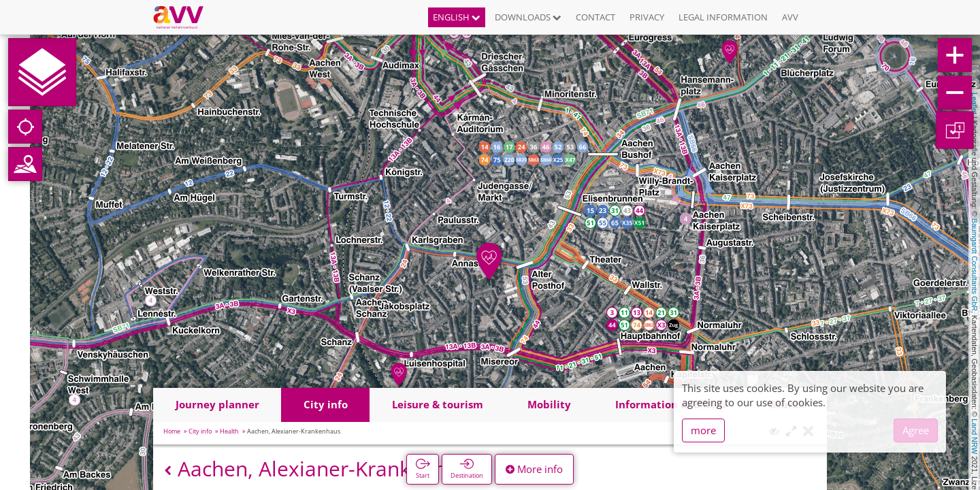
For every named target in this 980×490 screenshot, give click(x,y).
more (703, 430)
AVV (790, 17)
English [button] (457, 17)
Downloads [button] (528, 17)
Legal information (723, 17)
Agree (916, 430)
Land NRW (975, 436)
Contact (595, 17)
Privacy (647, 17)
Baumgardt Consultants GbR (975, 265)
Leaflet (975, 103)
